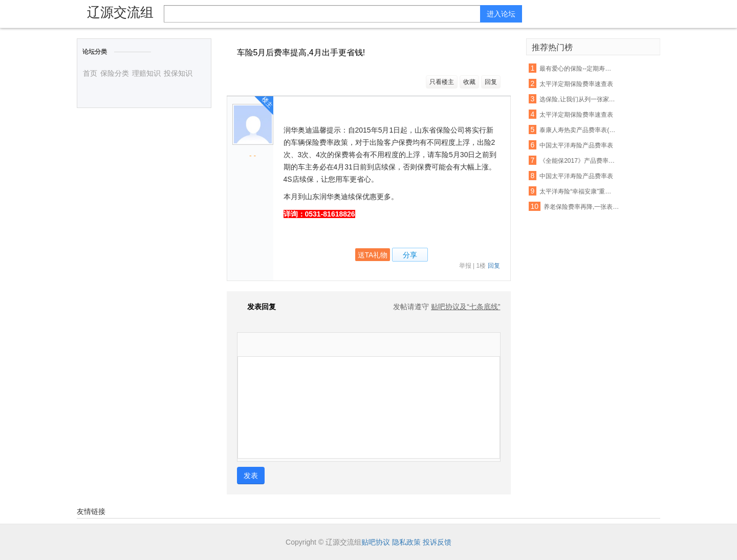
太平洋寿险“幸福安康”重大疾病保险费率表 (578, 191)
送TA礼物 (373, 255)
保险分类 (115, 73)
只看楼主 (442, 82)
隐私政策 (406, 542)
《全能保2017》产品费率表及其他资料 (578, 161)
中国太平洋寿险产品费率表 (576, 145)
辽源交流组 (120, 12)
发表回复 (256, 307)
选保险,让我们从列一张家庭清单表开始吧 (578, 99)
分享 (410, 255)
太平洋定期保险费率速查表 (576, 84)
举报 (465, 266)
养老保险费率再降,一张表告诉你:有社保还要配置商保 (582, 207)
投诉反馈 (437, 542)
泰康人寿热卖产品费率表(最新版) (578, 130)
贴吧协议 (376, 542)
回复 (491, 82)
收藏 (469, 82)
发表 (251, 476)
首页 (90, 73)
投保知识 (178, 73)
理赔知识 (146, 73)
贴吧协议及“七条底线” (465, 307)
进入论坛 (501, 14)
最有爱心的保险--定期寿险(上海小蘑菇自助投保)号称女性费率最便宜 (578, 69)
